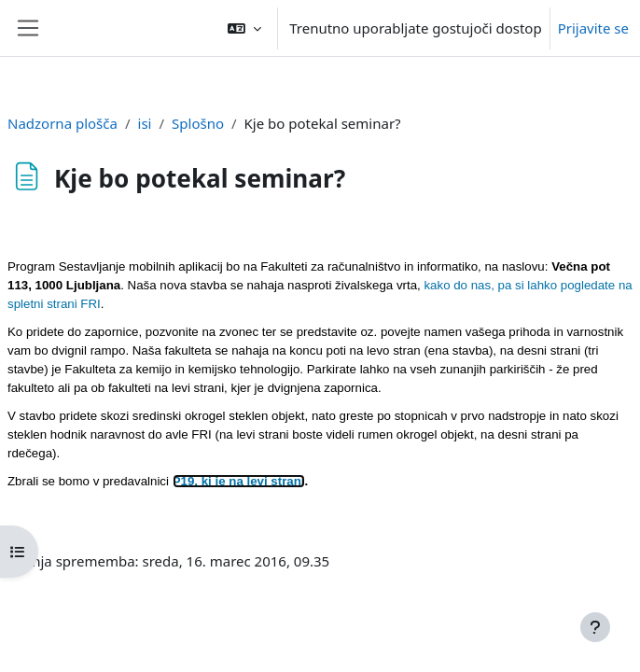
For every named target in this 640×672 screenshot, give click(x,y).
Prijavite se (593, 28)
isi (145, 123)
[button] (244, 28)
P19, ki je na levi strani (239, 481)
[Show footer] (595, 627)
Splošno (198, 123)
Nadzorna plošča (63, 123)
